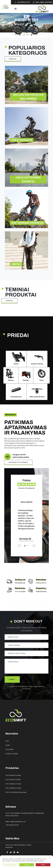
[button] (16, 35)
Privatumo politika (12, 754)
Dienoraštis (9, 749)
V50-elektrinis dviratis (13, 788)
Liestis (8, 745)
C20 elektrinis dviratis (13, 775)
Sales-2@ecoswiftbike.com (16, 822)
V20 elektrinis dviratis (13, 780)
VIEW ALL (13, 59)
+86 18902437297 (12, 825)
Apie (7, 741)
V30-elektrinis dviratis (13, 784)
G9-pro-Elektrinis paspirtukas (16, 792)
